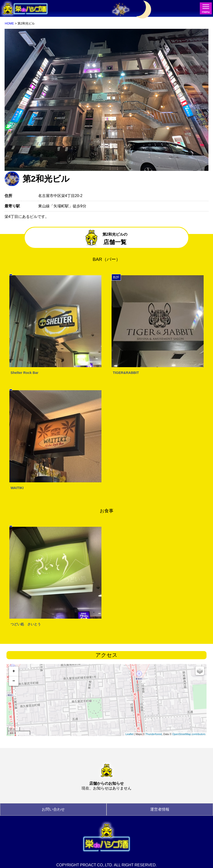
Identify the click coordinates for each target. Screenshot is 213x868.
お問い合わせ (53, 809)
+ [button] (14, 671)
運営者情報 (160, 809)
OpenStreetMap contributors (189, 734)
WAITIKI (17, 488)
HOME (9, 23)
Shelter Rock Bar (24, 373)
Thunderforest (154, 734)
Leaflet (129, 734)
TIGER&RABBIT (126, 373)
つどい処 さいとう (26, 624)
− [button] (14, 681)
